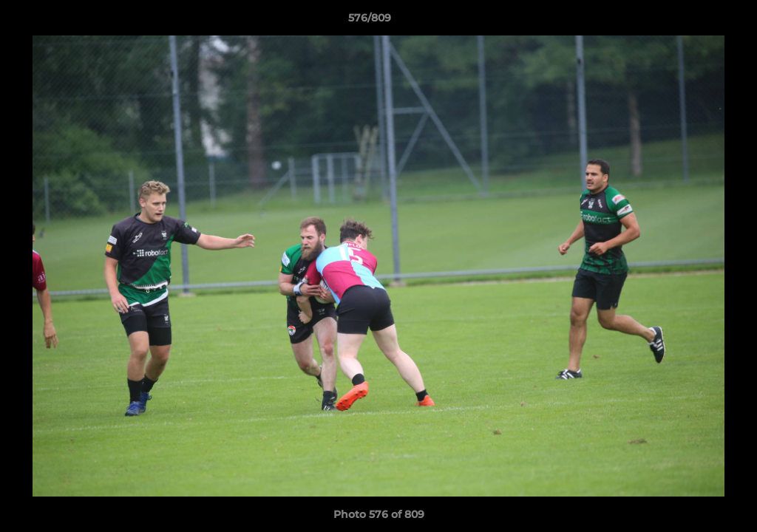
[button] (695, 21)
